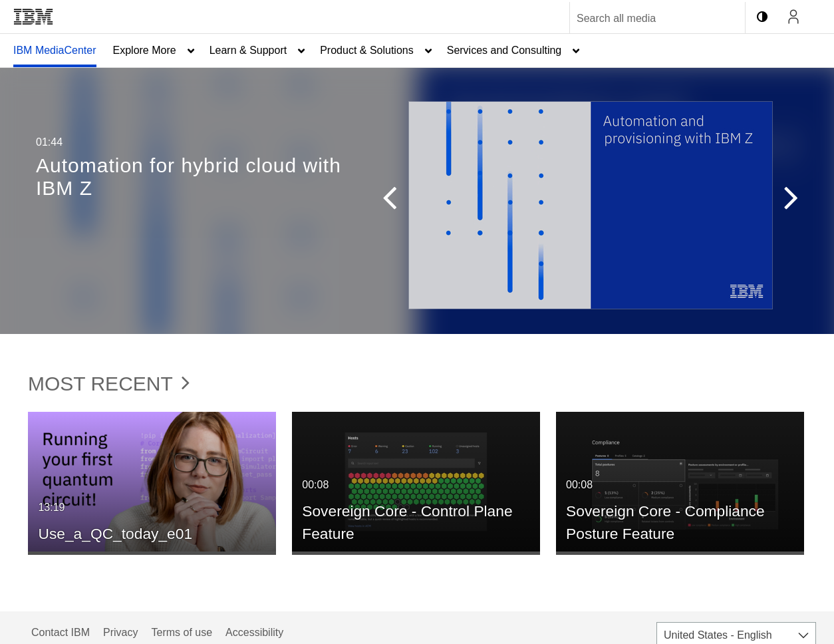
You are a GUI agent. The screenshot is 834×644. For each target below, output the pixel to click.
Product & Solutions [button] (367, 50)
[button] (396, 201)
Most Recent (109, 384)
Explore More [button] (145, 50)
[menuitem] (55, 51)
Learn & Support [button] (248, 50)
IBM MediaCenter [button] (55, 50)
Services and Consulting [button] (504, 50)
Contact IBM (61, 632)
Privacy (120, 632)
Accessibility (254, 632)
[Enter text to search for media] (643, 19)
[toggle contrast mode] (762, 17)
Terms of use (182, 632)
